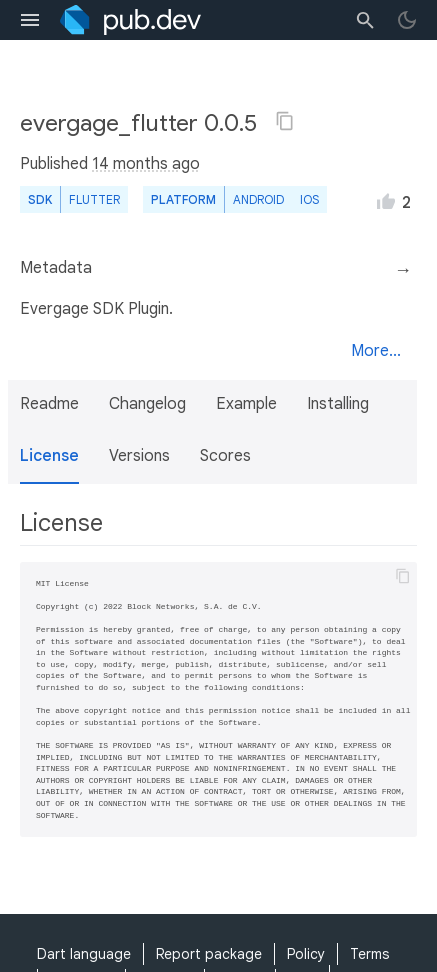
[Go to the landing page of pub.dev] (130, 20)
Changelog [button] (147, 404)
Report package (209, 954)
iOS (309, 199)
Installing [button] (338, 404)
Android (258, 199)
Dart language (84, 954)
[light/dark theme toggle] (407, 20)
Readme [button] (49, 404)
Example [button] (246, 404)
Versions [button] (139, 456)
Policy (306, 954)
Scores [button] (225, 456)
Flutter (94, 199)
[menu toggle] (30, 20)
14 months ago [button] (146, 164)
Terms (369, 954)
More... (376, 351)
